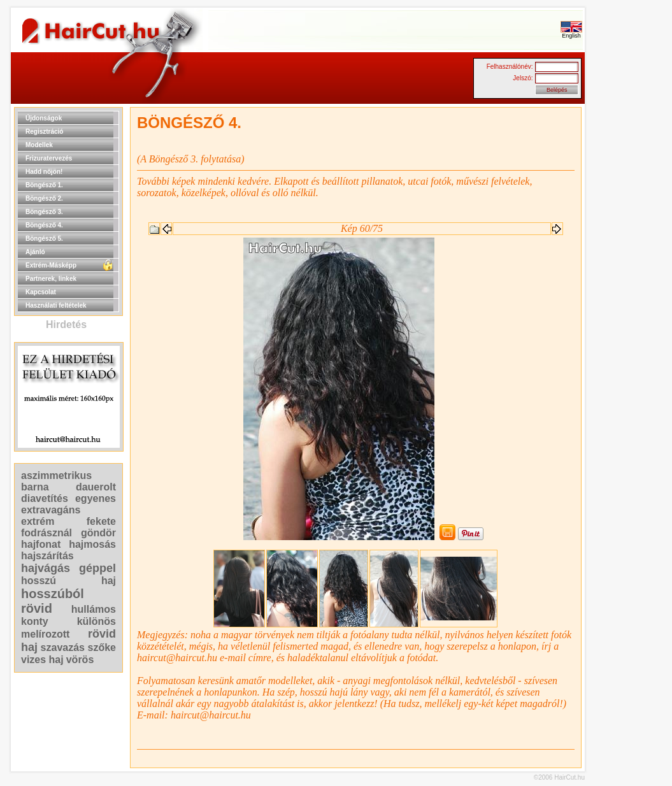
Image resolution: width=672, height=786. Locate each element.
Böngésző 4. (44, 225)
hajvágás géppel (68, 568)
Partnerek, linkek (51, 279)
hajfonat (41, 544)
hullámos (94, 609)
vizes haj (42, 660)
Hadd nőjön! (44, 172)
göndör (98, 533)
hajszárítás (47, 556)
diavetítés (45, 498)
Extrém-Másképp (51, 265)
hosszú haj (68, 581)
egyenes (96, 498)
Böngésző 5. (44, 239)
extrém (38, 521)
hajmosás (92, 544)
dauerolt (96, 487)
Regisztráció (44, 132)
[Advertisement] (626, 298)
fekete (101, 521)
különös (97, 621)
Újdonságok (44, 118)
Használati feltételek (56, 305)
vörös (80, 660)
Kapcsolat (41, 292)
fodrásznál (46, 533)
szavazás (63, 647)
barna (35, 487)
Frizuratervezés (49, 158)
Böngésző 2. (44, 198)
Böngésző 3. (44, 212)
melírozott (45, 634)
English (571, 33)
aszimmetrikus (56, 475)
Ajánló (35, 252)
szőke (102, 647)
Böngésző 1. (44, 185)
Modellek (39, 145)
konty (35, 621)
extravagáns (51, 510)
